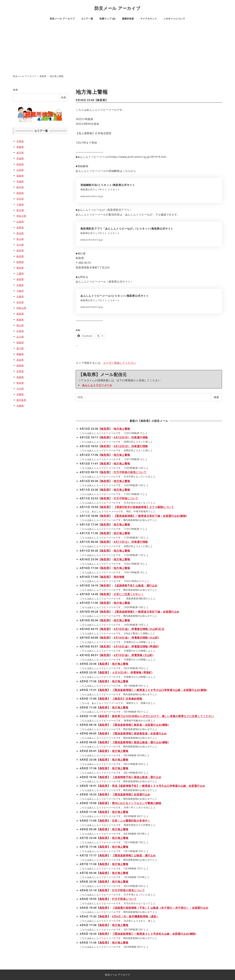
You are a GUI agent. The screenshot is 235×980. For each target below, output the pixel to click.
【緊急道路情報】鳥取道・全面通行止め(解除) (140, 725)
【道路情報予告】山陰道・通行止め (136, 585)
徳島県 (20, 342)
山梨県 (20, 222)
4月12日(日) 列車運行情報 (131, 437)
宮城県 (20, 158)
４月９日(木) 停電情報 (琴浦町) (132, 672)
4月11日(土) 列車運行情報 (131, 542)
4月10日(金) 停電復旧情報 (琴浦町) (136, 646)
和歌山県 (21, 308)
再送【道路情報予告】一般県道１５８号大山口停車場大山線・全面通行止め (159, 786)
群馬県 (20, 193)
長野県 (20, 228)
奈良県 (20, 302)
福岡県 (20, 365)
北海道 (20, 141)
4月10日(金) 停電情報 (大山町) (134, 655)
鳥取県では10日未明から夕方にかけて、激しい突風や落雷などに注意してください (163, 716)
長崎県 (20, 377)
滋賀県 (20, 279)
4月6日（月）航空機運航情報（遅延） (136, 916)
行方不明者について (126, 498)
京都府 (20, 285)
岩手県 (20, 153)
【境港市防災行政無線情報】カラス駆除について (144, 507)
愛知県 (20, 268)
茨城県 (20, 181)
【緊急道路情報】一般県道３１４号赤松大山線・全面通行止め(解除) (154, 934)
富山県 (20, 239)
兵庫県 (20, 297)
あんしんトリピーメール (97, 385)
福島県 (20, 176)
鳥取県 (101, 100)
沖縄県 (20, 406)
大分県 (20, 389)
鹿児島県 (21, 400)
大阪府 (20, 291)
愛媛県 (20, 354)
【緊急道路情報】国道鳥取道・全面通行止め (139, 733)
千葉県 (20, 204)
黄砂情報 (119, 577)
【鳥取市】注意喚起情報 (127, 699)
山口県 (20, 337)
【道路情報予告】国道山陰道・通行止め (137, 777)
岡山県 (20, 325)
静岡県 (20, 262)
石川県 (20, 245)
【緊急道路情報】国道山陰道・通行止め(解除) (140, 742)
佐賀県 (20, 371)
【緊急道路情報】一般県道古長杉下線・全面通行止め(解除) (150, 516)
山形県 (20, 170)
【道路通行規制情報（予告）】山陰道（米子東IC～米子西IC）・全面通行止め (160, 908)
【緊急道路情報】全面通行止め (131, 794)
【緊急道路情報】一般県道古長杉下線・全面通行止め (146, 612)
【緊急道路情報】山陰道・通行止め (134, 855)
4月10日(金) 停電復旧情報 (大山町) (136, 638)
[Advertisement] (117, 48)
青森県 (20, 147)
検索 (216, 397)
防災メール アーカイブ (117, 8)
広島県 (20, 331)
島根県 (20, 320)
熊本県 (20, 383)
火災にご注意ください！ (129, 594)
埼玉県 (20, 199)
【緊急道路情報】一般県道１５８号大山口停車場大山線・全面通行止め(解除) (160, 690)
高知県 (20, 360)
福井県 (20, 250)
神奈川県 (21, 216)
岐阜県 (20, 256)
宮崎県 (20, 394)
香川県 (20, 348)
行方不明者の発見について (130, 472)
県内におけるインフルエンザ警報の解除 (137, 803)
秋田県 (20, 164)
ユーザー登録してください (120, 363)
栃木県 (20, 187)
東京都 (20, 210)
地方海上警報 (122, 429)
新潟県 (20, 233)
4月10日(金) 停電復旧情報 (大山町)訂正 (139, 629)
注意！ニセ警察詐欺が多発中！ (131, 821)
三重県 (20, 273)
